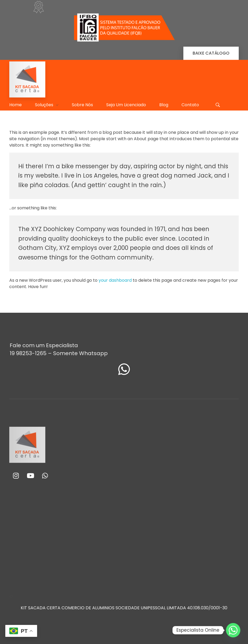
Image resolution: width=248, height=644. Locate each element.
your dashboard (115, 280)
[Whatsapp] (233, 630)
